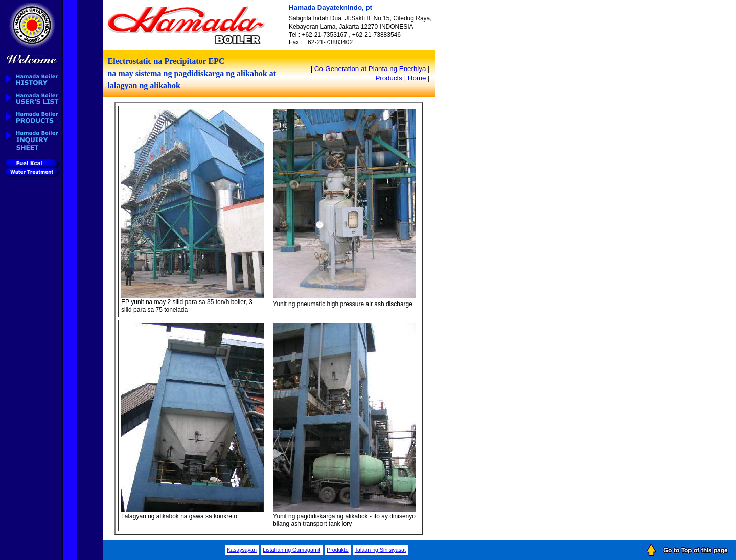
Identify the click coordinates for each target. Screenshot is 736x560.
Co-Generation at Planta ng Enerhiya (370, 69)
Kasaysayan (242, 550)
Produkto (338, 550)
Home (417, 78)
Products (389, 78)
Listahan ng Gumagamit (292, 550)
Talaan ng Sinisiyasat (380, 550)
